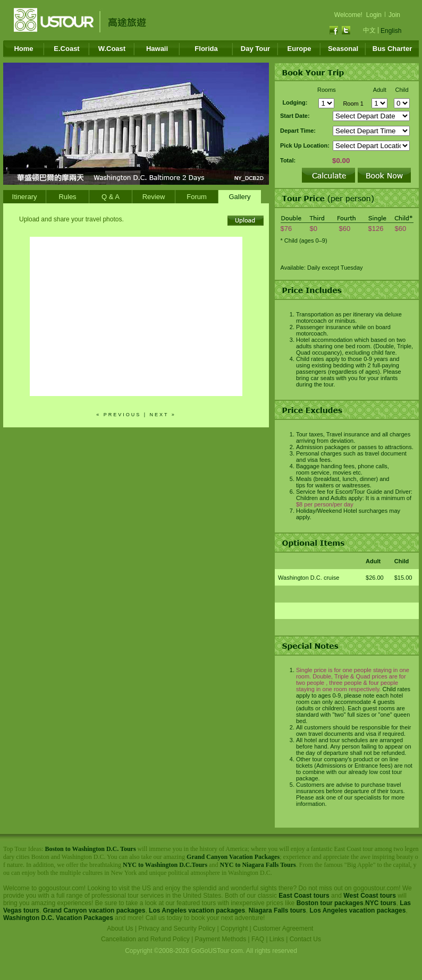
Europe (299, 49)
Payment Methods (221, 939)
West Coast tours (369, 896)
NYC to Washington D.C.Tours (165, 865)
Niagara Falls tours (277, 910)
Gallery (239, 197)
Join (394, 15)
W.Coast (112, 49)
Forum (197, 197)
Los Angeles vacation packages (197, 910)
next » (163, 415)
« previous (119, 415)
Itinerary (25, 197)
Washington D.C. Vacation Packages (58, 918)
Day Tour (255, 49)
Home (23, 49)
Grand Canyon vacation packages (94, 910)
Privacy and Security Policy (177, 929)
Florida (206, 49)
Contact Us (305, 939)
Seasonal (343, 49)
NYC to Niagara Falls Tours (258, 865)
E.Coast (66, 49)
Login (374, 15)
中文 (369, 30)
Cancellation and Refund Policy (145, 939)
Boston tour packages (330, 903)
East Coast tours (304, 896)
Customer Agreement (283, 929)
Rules (67, 197)
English (391, 31)
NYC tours (381, 903)
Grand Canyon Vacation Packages (233, 857)
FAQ (258, 939)
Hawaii (157, 49)
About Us (120, 929)
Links (277, 939)
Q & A (111, 197)
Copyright (234, 929)
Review (154, 197)
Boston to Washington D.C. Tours (90, 849)
